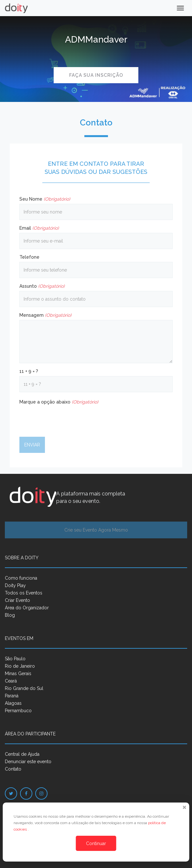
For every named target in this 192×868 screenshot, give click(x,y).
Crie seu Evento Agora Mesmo (96, 530)
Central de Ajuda (22, 754)
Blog (10, 615)
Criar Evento (17, 600)
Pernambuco (18, 711)
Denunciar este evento (28, 762)
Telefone (29, 257)
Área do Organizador (27, 608)
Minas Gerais (18, 673)
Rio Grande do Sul (24, 688)
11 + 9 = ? (29, 371)
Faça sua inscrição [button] (96, 75)
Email (39, 228)
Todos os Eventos (24, 593)
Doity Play (15, 585)
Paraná (12, 696)
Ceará (11, 681)
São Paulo (15, 659)
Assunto (42, 286)
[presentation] (69, 419)
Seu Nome (45, 199)
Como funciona (21, 578)
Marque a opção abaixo (59, 402)
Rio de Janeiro (20, 666)
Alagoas (13, 703)
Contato (13, 769)
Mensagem (45, 315)
